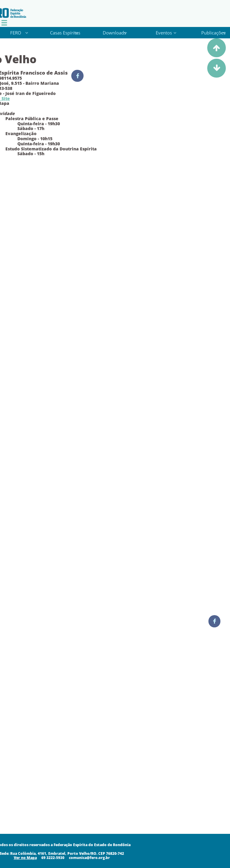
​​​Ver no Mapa (25, 858)
